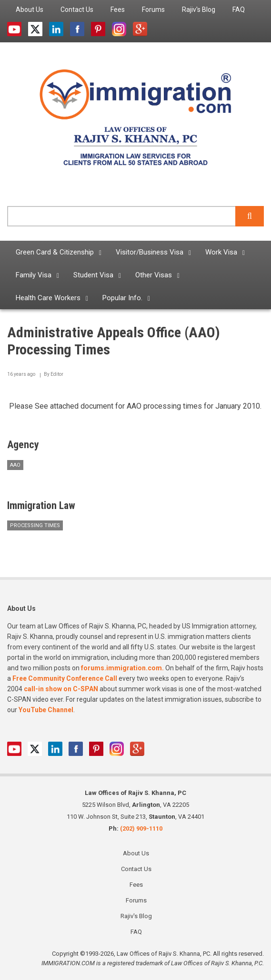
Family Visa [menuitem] (34, 275)
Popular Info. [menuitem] (122, 298)
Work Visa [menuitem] (221, 252)
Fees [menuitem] (118, 10)
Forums (136, 900)
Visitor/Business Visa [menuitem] (150, 252)
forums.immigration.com (121, 668)
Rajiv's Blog (136, 916)
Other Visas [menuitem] (154, 275)
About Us (136, 853)
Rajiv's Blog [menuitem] (199, 10)
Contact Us (136, 869)
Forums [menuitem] (153, 10)
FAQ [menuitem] (239, 10)
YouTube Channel (46, 710)
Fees (136, 885)
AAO (15, 465)
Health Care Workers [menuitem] (48, 298)
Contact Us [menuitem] (77, 10)
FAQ (136, 932)
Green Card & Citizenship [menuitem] (55, 252)
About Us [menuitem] (30, 10)
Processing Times (35, 525)
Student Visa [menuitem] (93, 275)
